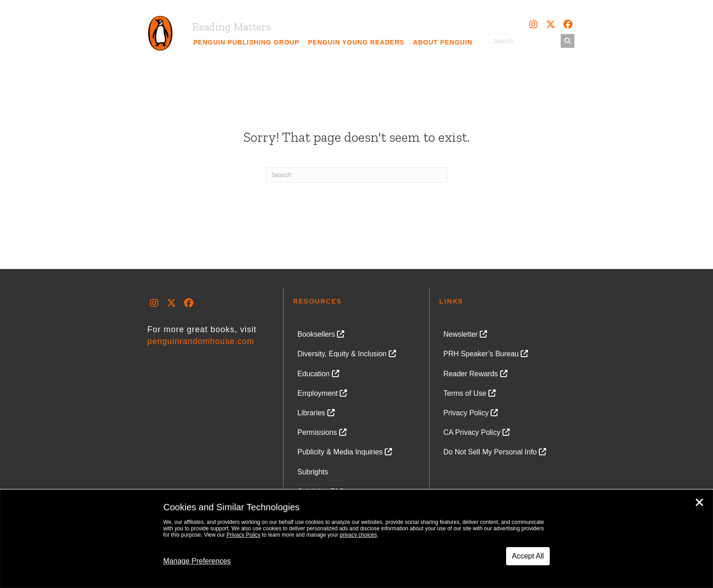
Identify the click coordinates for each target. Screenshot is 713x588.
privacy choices (358, 535)
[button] (533, 25)
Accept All (528, 556)
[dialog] (356, 539)
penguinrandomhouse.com (201, 341)
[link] (246, 42)
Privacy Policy (244, 535)
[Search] (356, 175)
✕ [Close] (699, 503)
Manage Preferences (197, 561)
